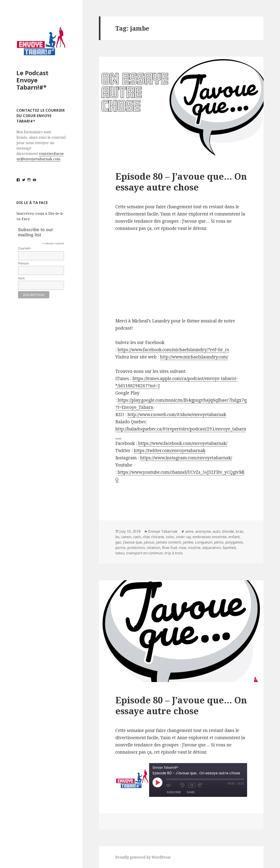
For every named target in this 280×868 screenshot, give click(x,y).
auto (216, 531)
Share (191, 792)
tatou (120, 553)
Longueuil (204, 542)
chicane (158, 537)
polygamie (234, 542)
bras (239, 531)
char (146, 537)
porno (120, 548)
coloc (170, 537)
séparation (212, 548)
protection (136, 548)
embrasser (201, 537)
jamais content (168, 542)
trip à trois (174, 553)
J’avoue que (132, 542)
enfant (234, 537)
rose (182, 548)
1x (192, 785)
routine (194, 548)
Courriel (24, 248)
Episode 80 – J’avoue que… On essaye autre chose (181, 182)
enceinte (219, 537)
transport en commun (145, 553)
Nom (21, 278)
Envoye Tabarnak (163, 531)
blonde (228, 531)
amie (189, 531)
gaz (118, 542)
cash (137, 537)
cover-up (183, 537)
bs (117, 537)
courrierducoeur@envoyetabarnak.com (40, 156)
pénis (219, 542)
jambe (188, 542)
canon (126, 537)
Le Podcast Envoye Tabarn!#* (32, 80)
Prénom (24, 263)
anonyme (203, 531)
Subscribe (174, 792)
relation (153, 548)
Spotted (229, 548)
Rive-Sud (169, 548)
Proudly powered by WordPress (143, 857)
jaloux (149, 542)
